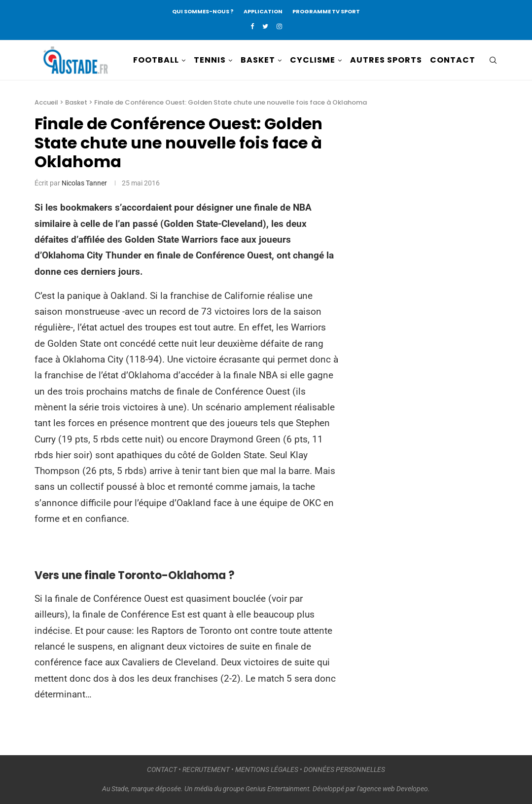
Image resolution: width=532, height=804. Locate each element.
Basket (76, 102)
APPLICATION (263, 11)
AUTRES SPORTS (386, 60)
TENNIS (210, 60)
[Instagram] (279, 26)
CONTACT (453, 60)
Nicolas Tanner (84, 183)
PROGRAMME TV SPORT (326, 11)
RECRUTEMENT (206, 769)
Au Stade (115, 789)
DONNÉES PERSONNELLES (344, 769)
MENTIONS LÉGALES (267, 769)
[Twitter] (265, 26)
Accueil (46, 102)
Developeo (412, 789)
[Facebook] (252, 26)
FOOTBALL (156, 60)
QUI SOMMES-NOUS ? (203, 11)
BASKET (258, 60)
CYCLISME (313, 60)
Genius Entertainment (277, 789)
